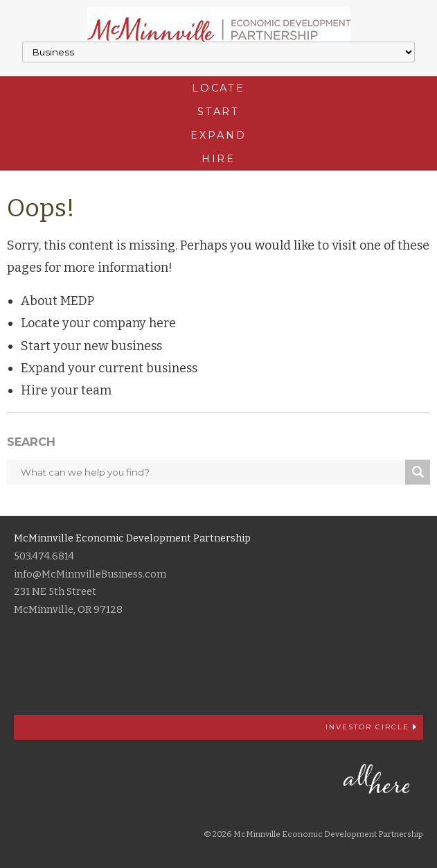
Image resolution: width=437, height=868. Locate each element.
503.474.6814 (44, 556)
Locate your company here (98, 323)
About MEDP (57, 301)
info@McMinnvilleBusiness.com (90, 574)
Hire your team (66, 390)
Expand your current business (109, 368)
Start (218, 112)
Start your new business (91, 346)
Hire (219, 159)
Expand (218, 135)
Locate (218, 88)
